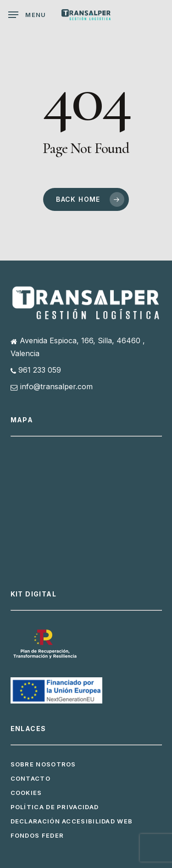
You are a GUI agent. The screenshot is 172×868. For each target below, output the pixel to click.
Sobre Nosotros (43, 764)
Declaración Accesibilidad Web (72, 821)
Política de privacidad (55, 807)
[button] (27, 15)
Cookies (26, 793)
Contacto (31, 778)
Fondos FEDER (37, 835)
